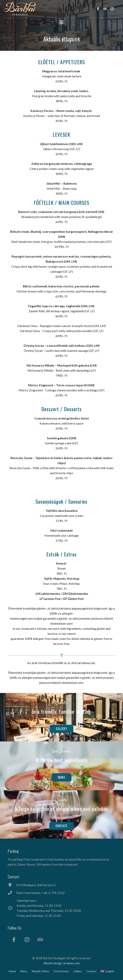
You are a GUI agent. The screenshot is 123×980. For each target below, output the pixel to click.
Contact (91, 971)
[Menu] (61, 22)
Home (12, 971)
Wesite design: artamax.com (62, 963)
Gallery (78, 971)
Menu (24, 971)
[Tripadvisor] (40, 940)
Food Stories (61, 971)
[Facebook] (14, 940)
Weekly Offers (41, 971)
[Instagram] (27, 940)
